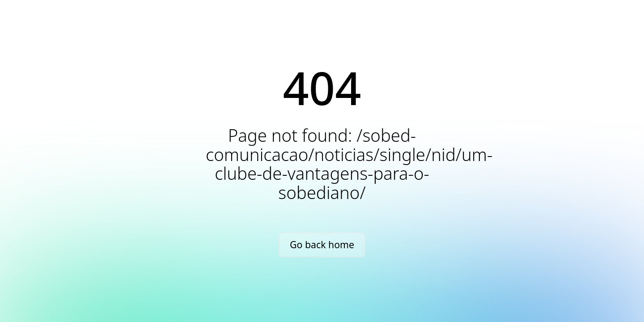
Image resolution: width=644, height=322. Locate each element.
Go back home (322, 244)
